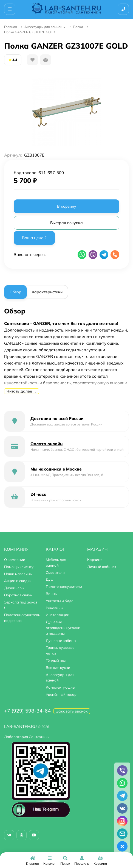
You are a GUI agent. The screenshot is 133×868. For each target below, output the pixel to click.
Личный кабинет (102, 567)
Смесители (55, 572)
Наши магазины (18, 574)
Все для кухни (58, 667)
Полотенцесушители (64, 586)
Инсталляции (58, 615)
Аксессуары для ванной (43, 27)
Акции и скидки (18, 581)
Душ (50, 579)
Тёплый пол (56, 660)
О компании (15, 560)
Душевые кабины (61, 641)
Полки (78, 27)
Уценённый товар (61, 694)
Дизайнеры (14, 588)
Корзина (95, 560)
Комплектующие (60, 687)
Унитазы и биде (60, 601)
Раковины (55, 608)
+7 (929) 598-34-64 (27, 711)
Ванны (52, 594)
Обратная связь (18, 595)
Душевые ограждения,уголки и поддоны (63, 628)
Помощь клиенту (19, 567)
